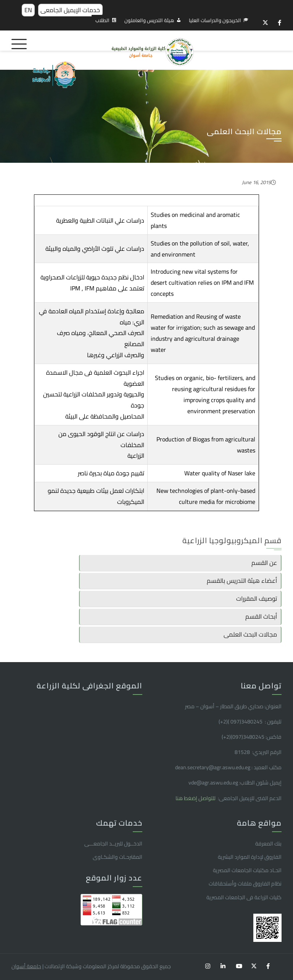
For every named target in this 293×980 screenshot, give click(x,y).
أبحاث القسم (261, 616)
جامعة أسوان (26, 966)
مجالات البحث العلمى (250, 634)
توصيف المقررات (257, 598)
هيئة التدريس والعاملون (149, 20)
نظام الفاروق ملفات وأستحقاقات (245, 884)
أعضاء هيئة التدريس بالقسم (242, 581)
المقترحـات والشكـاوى (118, 857)
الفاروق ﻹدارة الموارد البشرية (250, 857)
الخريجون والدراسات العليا (215, 20)
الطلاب (102, 20)
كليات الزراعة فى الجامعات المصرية (244, 897)
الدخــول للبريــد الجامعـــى (113, 844)
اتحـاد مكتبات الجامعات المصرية (247, 870)
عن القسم (264, 563)
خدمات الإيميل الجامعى (70, 10)
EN (28, 10)
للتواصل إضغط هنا (196, 798)
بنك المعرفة (268, 844)
